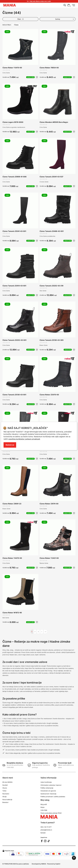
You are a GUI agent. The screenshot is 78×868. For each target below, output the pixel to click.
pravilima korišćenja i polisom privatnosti (24, 439)
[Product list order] (58, 19)
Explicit (58, 864)
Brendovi (5, 802)
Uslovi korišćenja (46, 782)
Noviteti (5, 785)
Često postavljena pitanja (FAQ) (51, 813)
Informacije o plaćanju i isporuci (51, 785)
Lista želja (44, 810)
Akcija (4, 797)
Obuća (5, 788)
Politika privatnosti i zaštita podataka (53, 797)
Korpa (42, 807)
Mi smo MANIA (7, 782)
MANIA (44, 864)
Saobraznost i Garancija (48, 794)
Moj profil (44, 804)
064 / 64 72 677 (46, 827)
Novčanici (6, 794)
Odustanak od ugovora (48, 791)
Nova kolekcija (7, 799)
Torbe (4, 791)
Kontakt (43, 833)
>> (45, 632)
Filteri (20, 19)
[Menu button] (73, 5)
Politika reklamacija (47, 788)
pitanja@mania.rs (46, 830)
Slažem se (10, 445)
